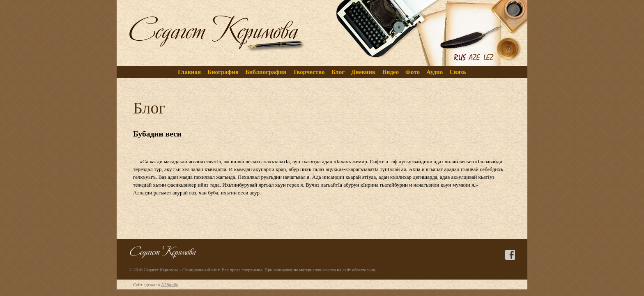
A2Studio (170, 284)
